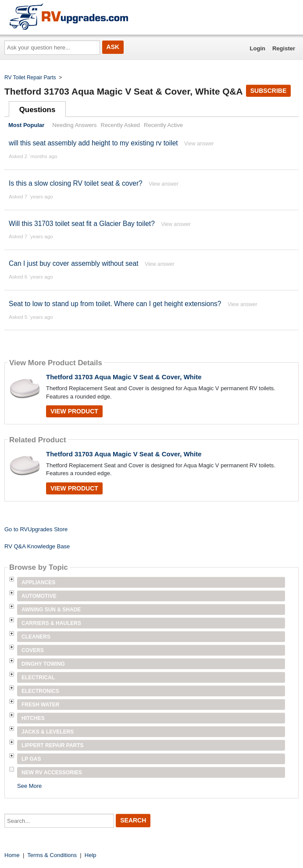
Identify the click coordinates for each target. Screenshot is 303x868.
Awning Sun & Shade (51, 610)
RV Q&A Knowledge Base (37, 546)
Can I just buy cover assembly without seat (74, 263)
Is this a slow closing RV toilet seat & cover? (76, 183)
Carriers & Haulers (51, 623)
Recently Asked (121, 125)
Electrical (38, 677)
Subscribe (268, 91)
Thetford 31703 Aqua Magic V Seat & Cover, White (124, 377)
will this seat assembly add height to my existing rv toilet (93, 143)
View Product (74, 411)
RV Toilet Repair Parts (30, 78)
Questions (37, 110)
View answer (199, 144)
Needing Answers (74, 125)
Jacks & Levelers (48, 732)
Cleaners (36, 637)
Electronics (40, 691)
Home (12, 855)
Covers (33, 650)
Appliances (38, 582)
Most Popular (26, 125)
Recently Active (163, 125)
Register (284, 48)
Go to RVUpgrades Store (36, 529)
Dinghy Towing (43, 664)
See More (29, 786)
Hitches (33, 718)
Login (258, 48)
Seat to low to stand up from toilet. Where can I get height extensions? (115, 304)
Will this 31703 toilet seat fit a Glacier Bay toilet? (83, 224)
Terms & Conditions (52, 855)
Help (91, 855)
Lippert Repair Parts (53, 745)
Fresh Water (40, 705)
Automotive (39, 596)
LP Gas (31, 759)
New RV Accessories (52, 773)
